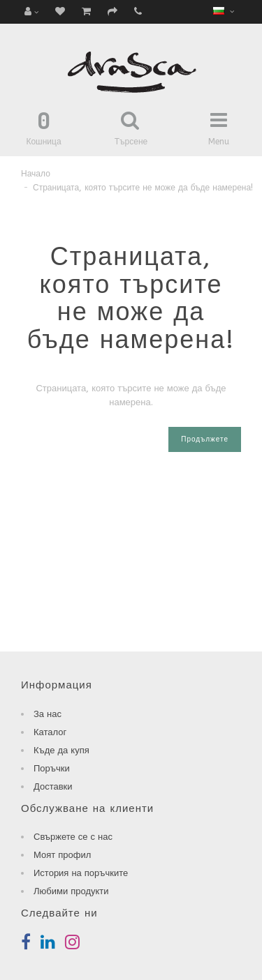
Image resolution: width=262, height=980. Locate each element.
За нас (48, 714)
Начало (36, 174)
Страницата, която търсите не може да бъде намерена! (143, 188)
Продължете (205, 439)
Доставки (53, 786)
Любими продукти (71, 891)
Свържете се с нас (73, 837)
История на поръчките (81, 873)
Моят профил (62, 855)
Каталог (50, 732)
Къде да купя (61, 750)
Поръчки (52, 768)
